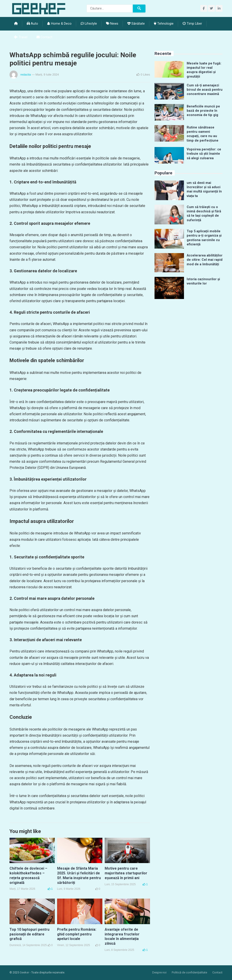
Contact (44, 37)
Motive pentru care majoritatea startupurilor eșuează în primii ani (126, 873)
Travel (21, 37)
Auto (32, 24)
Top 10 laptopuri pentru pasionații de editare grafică (29, 934)
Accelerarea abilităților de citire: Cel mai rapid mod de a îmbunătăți (205, 260)
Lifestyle (89, 24)
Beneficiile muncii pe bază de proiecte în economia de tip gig (203, 111)
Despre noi (159, 972)
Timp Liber (192, 24)
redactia (26, 75)
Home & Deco (59, 24)
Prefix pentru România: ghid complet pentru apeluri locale (77, 934)
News (112, 24)
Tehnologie (164, 24)
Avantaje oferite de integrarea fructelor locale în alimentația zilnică (122, 936)
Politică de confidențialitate (189, 972)
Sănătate (136, 24)
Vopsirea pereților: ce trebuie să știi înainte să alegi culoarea (204, 154)
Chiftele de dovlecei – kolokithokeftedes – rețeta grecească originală (28, 875)
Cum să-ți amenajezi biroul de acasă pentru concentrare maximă (205, 90)
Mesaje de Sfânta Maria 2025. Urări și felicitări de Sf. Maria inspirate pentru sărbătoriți (79, 875)
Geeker (24, 972)
